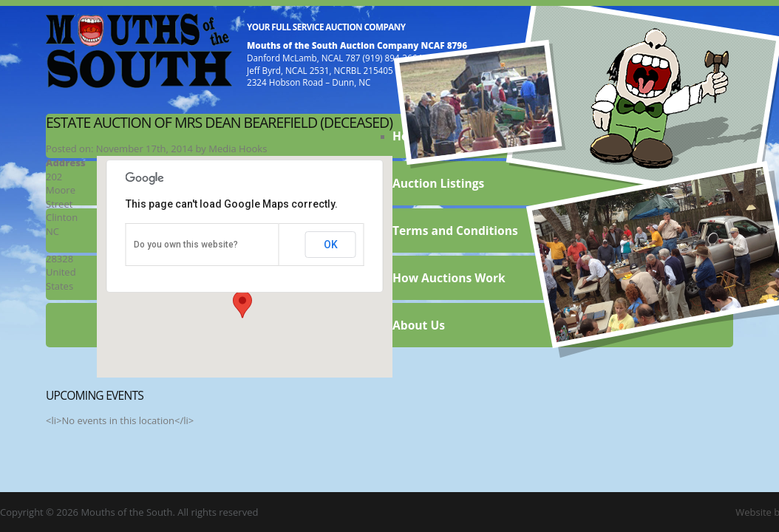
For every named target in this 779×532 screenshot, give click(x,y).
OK (331, 245)
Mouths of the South (139, 50)
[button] (242, 304)
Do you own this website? (186, 245)
